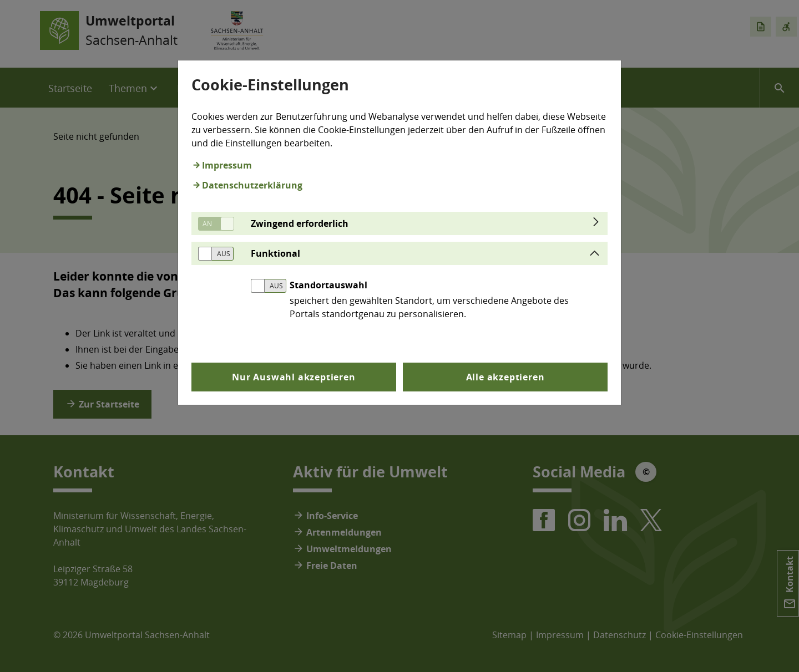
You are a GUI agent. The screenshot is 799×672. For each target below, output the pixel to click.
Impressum (227, 165)
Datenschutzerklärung (252, 185)
